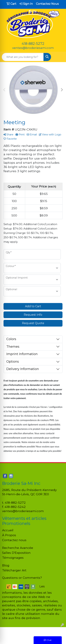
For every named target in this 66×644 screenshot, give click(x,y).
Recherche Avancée (18, 548)
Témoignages (13, 558)
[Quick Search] (23, 57)
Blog (6, 565)
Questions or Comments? (22, 578)
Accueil (8, 530)
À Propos (9, 535)
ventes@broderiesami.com (33, 48)
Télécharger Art (14, 570)
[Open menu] (59, 57)
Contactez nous (14, 540)
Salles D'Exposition (16, 553)
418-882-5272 (33, 44)
